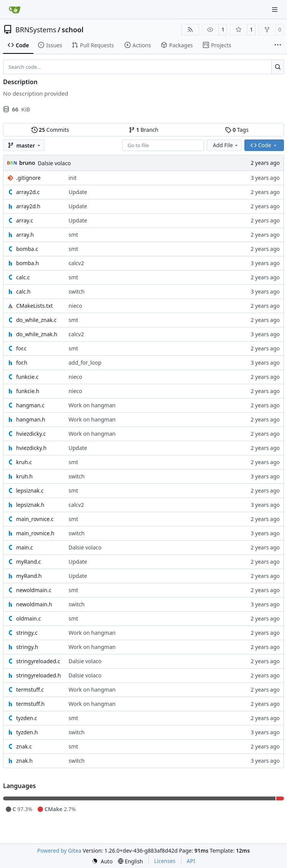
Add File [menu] (226, 145)
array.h (25, 235)
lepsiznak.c (30, 490)
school (73, 30)
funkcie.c (27, 377)
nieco (75, 306)
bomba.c (27, 249)
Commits (50, 130)
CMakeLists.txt (34, 306)
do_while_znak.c (36, 320)
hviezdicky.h (31, 448)
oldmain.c (28, 618)
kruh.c (24, 462)
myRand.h (29, 576)
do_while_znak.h (37, 334)
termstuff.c (30, 690)
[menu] (102, 861)
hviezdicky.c (31, 434)
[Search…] (278, 67)
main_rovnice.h (35, 533)
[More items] (278, 45)
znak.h (24, 761)
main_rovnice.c (35, 519)
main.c (25, 547)
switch (76, 291)
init (72, 178)
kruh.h (24, 476)
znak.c (24, 746)
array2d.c (28, 192)
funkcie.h (28, 391)
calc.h (23, 291)
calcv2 (76, 263)
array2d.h (28, 206)
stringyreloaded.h (38, 675)
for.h (22, 363)
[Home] (15, 10)
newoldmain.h (34, 604)
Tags (237, 130)
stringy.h (27, 647)
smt (73, 235)
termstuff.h (30, 704)
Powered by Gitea (59, 851)
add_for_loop (85, 363)
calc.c (23, 277)
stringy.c (27, 633)
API (191, 861)
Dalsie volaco (54, 163)
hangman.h (31, 419)
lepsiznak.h (30, 505)
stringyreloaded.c (38, 661)
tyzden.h (27, 732)
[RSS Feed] (190, 30)
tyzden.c (27, 718)
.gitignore (28, 178)
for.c (21, 348)
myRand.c (29, 562)
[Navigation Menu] (275, 9)
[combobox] (163, 145)
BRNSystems (36, 30)
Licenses (165, 861)
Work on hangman (92, 405)
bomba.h (27, 263)
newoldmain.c (34, 590)
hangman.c (30, 405)
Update (78, 192)
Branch (144, 130)
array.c (25, 220)
